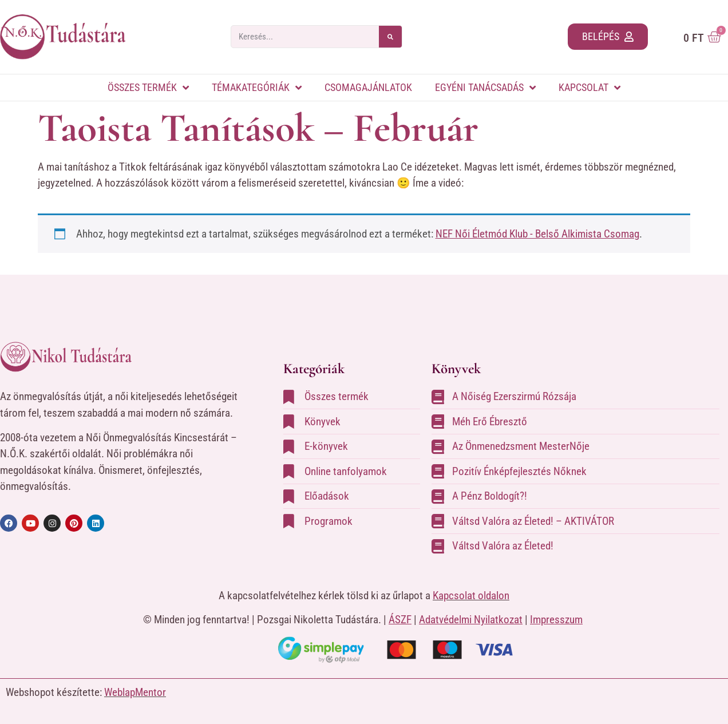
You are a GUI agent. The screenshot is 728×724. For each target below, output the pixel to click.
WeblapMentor (135, 692)
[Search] (390, 37)
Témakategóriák (257, 88)
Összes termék (148, 88)
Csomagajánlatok (368, 87)
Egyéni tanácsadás (485, 88)
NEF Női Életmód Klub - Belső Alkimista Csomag (537, 234)
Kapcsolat (589, 88)
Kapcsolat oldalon (471, 596)
